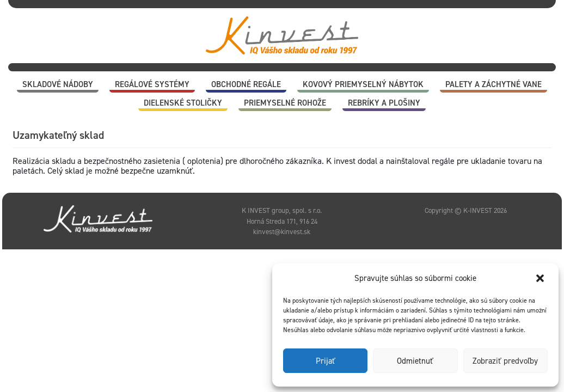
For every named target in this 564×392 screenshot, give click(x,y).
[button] (541, 278)
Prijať (326, 361)
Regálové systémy (152, 84)
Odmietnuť (415, 361)
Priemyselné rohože (285, 103)
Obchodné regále (246, 84)
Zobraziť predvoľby (505, 361)
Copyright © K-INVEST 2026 (466, 210)
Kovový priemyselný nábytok (363, 84)
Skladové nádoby (58, 84)
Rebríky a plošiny (384, 103)
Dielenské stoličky (183, 103)
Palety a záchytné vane (493, 84)
